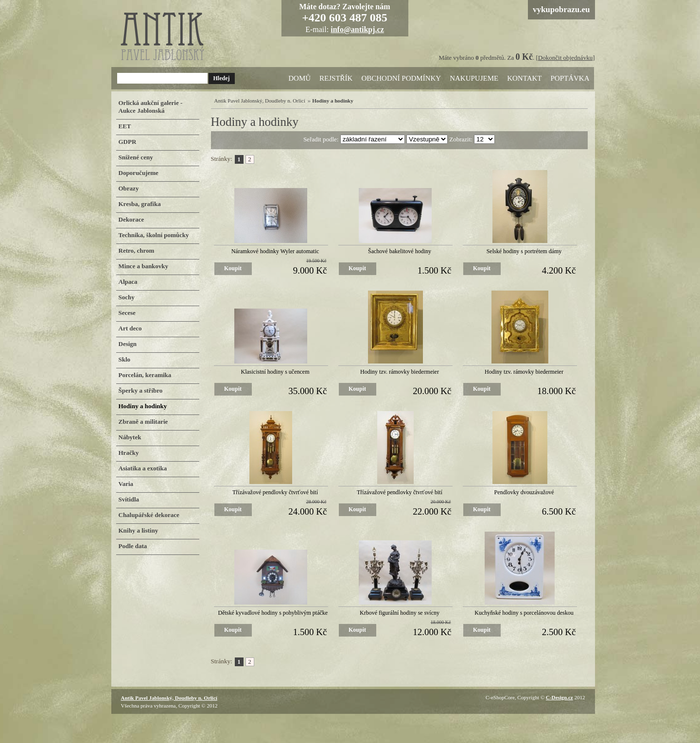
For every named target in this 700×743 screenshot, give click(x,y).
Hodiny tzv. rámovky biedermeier (400, 372)
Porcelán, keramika (145, 375)
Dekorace (131, 219)
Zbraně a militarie (143, 422)
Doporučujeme (139, 173)
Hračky (129, 453)
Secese (127, 313)
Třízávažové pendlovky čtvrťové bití (275, 492)
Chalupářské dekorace (149, 515)
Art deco (130, 328)
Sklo (125, 359)
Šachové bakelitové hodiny (400, 251)
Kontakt (524, 78)
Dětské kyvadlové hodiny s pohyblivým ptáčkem (275, 613)
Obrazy (129, 188)
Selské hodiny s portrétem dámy (524, 251)
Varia (126, 484)
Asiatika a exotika (143, 468)
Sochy (127, 297)
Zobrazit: (462, 139)
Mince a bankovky (144, 266)
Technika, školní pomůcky (154, 235)
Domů (299, 78)
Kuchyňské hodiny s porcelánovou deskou (524, 613)
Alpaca (128, 282)
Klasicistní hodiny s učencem (275, 372)
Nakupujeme (474, 78)
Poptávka (570, 78)
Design (128, 344)
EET (125, 126)
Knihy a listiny (139, 530)
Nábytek (130, 437)
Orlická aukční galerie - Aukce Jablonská (151, 107)
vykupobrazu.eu (561, 9)
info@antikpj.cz (357, 29)
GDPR (128, 142)
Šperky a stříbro (141, 390)
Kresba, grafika (140, 204)
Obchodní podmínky (401, 78)
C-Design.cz (560, 697)
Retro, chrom (137, 251)
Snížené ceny (136, 157)
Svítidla (129, 499)
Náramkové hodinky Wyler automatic (275, 251)
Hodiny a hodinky (143, 406)
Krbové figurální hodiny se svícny (400, 613)
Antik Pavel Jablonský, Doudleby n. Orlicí (260, 101)
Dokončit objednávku (565, 58)
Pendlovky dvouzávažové (524, 492)
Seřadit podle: (322, 139)
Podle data (133, 546)
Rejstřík (336, 78)
